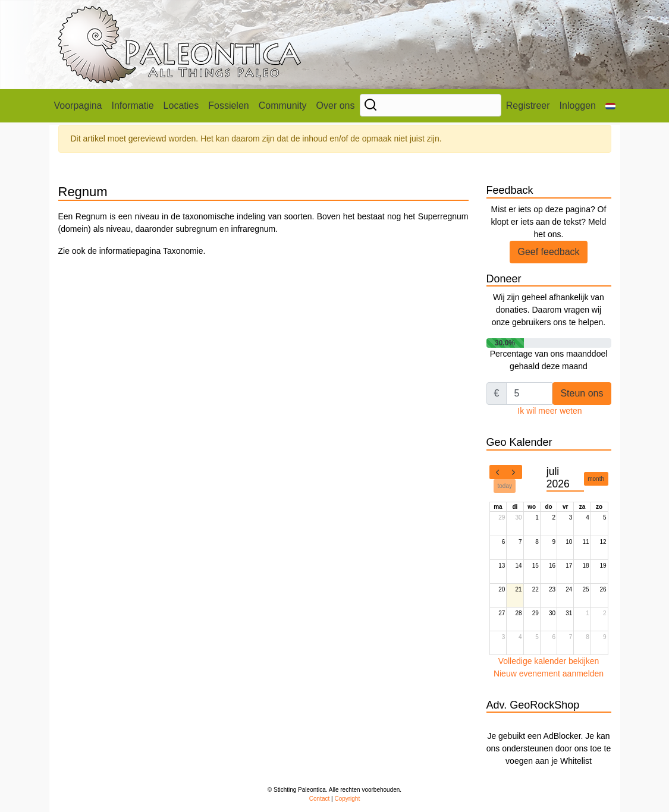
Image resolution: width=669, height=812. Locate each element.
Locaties (181, 106)
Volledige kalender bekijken (549, 661)
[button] (610, 106)
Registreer (528, 106)
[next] (514, 472)
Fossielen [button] (228, 106)
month (596, 479)
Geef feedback (548, 252)
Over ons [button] (336, 106)
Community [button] (283, 106)
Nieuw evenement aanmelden (549, 673)
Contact (319, 799)
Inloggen (578, 106)
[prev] (498, 472)
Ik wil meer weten (549, 411)
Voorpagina (78, 106)
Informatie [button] (132, 106)
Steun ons (582, 393)
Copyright (347, 799)
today (505, 486)
